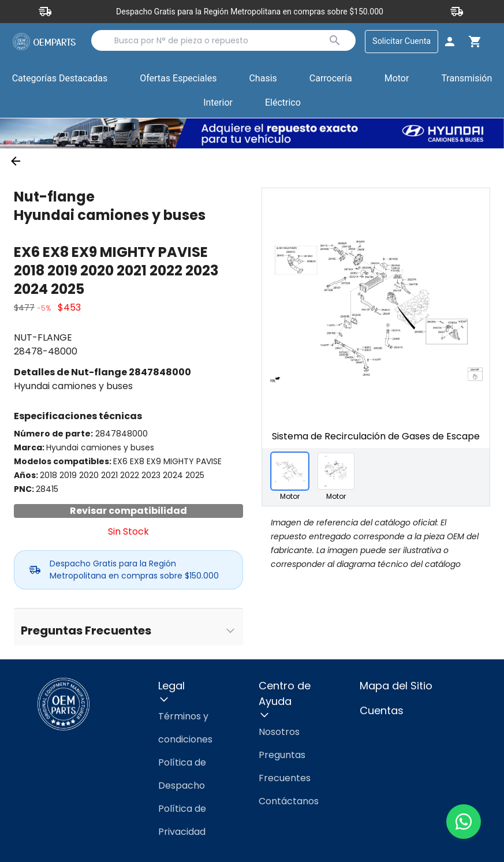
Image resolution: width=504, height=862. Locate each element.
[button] (178, 79)
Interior (218, 102)
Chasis (263, 78)
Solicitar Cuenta (402, 41)
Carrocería (331, 78)
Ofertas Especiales (178, 78)
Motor (397, 78)
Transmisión (466, 78)
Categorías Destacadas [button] (60, 81)
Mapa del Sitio (396, 686)
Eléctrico (283, 102)
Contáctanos (289, 801)
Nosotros (279, 732)
